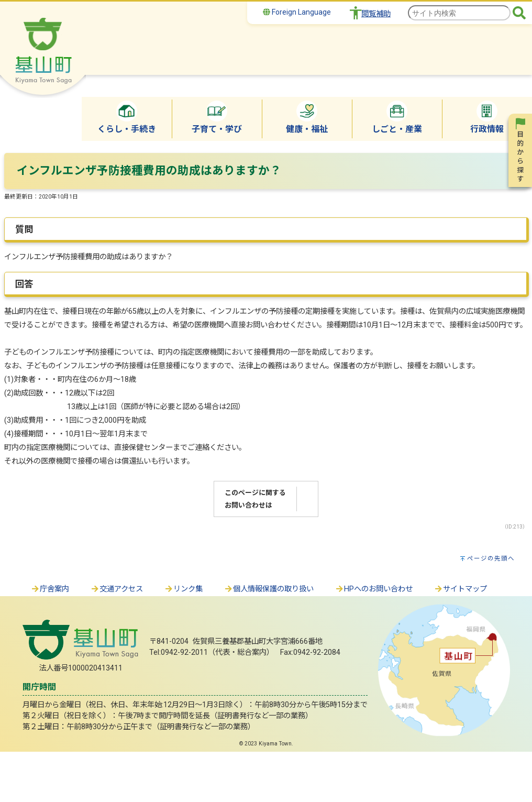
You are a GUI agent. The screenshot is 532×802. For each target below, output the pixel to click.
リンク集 (183, 589)
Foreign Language (297, 12)
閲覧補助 (376, 14)
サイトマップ (460, 589)
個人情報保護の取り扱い (269, 589)
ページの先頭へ (491, 558)
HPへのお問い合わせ (374, 589)
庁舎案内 (50, 589)
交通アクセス (117, 589)
